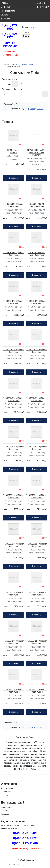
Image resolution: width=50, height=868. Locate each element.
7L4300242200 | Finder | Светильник (37, 399)
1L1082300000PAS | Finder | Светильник (36, 205)
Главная (5, 3)
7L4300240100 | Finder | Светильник (14, 302)
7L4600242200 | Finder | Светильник (37, 642)
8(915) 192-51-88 (10, 45)
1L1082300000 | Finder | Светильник (14, 205)
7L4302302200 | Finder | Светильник (37, 545)
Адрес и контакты (8, 788)
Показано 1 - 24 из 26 (12, 89)
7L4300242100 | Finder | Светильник (14, 399)
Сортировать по (9, 79)
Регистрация (43, 7)
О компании (7, 7)
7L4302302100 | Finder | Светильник (14, 545)
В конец (40, 109)
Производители (8, 11)
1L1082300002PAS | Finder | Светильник (36, 254)
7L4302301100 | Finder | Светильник (14, 496)
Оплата (4, 15)
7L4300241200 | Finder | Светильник (37, 351)
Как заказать (6, 807)
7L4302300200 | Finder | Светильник (37, 448)
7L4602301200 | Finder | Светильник (37, 691)
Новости (4, 795)
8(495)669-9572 (10, 36)
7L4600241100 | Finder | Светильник (14, 594)
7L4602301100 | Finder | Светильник (14, 691)
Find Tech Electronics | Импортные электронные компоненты (25, 865)
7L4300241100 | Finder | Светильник (14, 351)
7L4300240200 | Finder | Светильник (37, 302)
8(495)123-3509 (10, 27)
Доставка (5, 19)
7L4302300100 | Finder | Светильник (14, 448)
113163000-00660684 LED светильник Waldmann (37, 152)
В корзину (13, 178)
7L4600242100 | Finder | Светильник (14, 642)
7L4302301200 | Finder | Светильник (37, 496)
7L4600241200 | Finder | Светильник (37, 594)
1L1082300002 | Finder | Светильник (14, 254)
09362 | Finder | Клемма (13, 151)
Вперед (33, 109)
